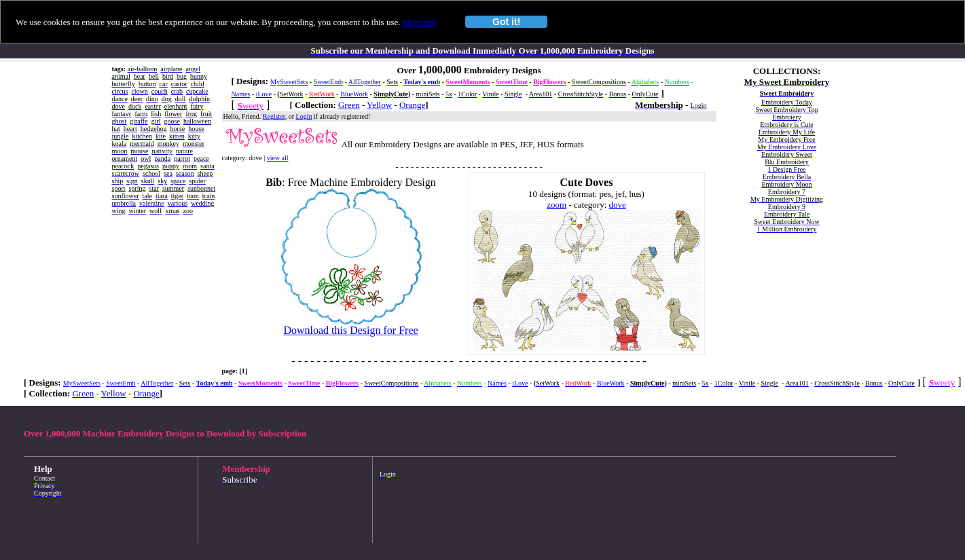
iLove (264, 94)
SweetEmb (328, 82)
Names (241, 94)
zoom (557, 205)
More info (420, 22)
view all (278, 158)
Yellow (379, 105)
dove (618, 205)
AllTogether (365, 82)
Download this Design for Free (350, 330)
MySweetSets (289, 82)
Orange (412, 105)
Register (274, 116)
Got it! (506, 22)
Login (304, 116)
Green (349, 105)
